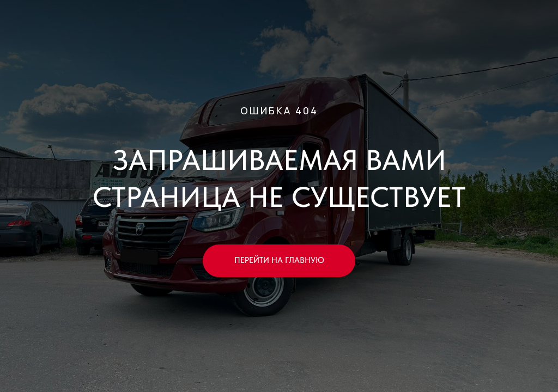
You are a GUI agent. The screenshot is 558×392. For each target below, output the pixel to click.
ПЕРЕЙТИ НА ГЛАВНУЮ (279, 260)
